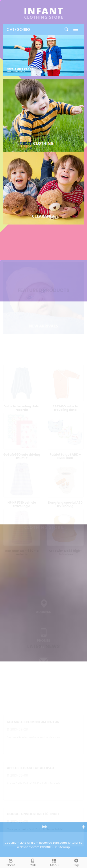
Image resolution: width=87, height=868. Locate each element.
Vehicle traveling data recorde (22, 407)
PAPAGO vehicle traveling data (65, 407)
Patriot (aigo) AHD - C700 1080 (65, 455)
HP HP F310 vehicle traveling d (22, 503)
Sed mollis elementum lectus (33, 721)
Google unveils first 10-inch (33, 813)
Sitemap (64, 847)
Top (76, 862)
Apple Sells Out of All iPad (30, 767)
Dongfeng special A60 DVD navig (65, 503)
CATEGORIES (19, 29)
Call (33, 862)
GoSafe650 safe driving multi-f (22, 455)
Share (11, 862)
